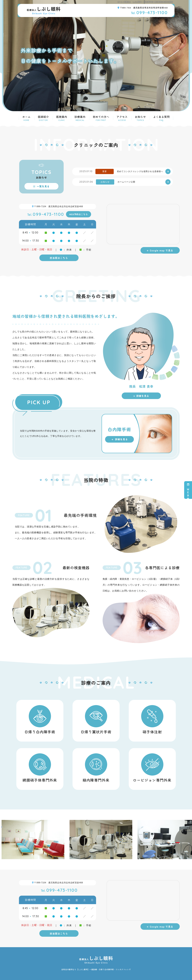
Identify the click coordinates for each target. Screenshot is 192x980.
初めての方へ (101, 118)
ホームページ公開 (126, 182)
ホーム (26, 118)
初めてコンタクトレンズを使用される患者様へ (140, 171)
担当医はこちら (59, 258)
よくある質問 (161, 118)
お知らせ (140, 118)
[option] (43, 840)
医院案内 (62, 118)
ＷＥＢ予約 (188, 490)
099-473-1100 (149, 12)
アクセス (122, 118)
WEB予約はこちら (79, 214)
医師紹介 (43, 118)
